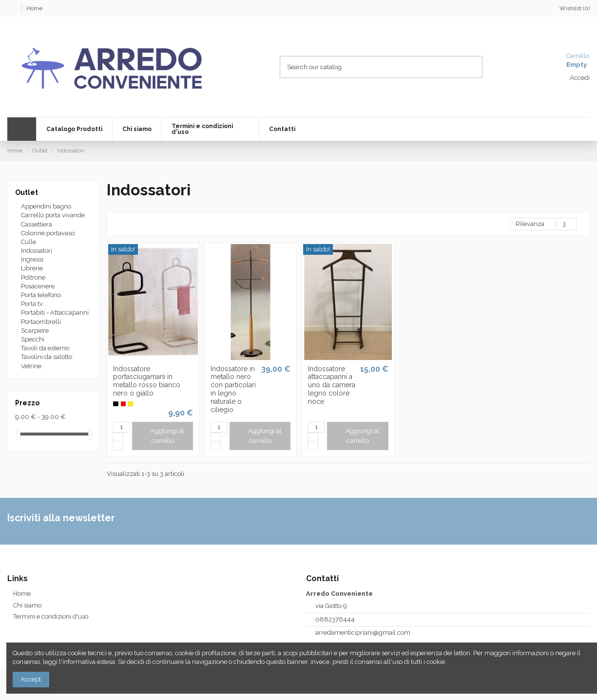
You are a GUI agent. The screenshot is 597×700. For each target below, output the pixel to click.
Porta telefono (41, 295)
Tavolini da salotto (47, 357)
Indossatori (37, 251)
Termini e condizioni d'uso (51, 616)
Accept (31, 679)
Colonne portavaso (48, 233)
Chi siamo (27, 605)
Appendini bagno (46, 206)
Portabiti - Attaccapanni (55, 312)
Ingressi (32, 259)
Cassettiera (37, 224)
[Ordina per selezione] (532, 224)
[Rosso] (123, 404)
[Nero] (116, 404)
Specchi (33, 339)
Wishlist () (570, 8)
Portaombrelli (41, 322)
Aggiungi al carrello (163, 436)
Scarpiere (35, 331)
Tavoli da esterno (45, 348)
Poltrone (33, 277)
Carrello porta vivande (53, 215)
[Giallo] (131, 404)
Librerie (32, 268)
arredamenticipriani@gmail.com (363, 633)
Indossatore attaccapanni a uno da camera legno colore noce (332, 385)
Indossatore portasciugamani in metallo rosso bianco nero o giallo (147, 381)
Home (34, 8)
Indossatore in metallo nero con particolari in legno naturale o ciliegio (233, 389)
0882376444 (335, 619)
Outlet (27, 192)
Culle (29, 242)
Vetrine (31, 366)
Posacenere (38, 286)
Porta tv (32, 304)
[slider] (19, 434)
